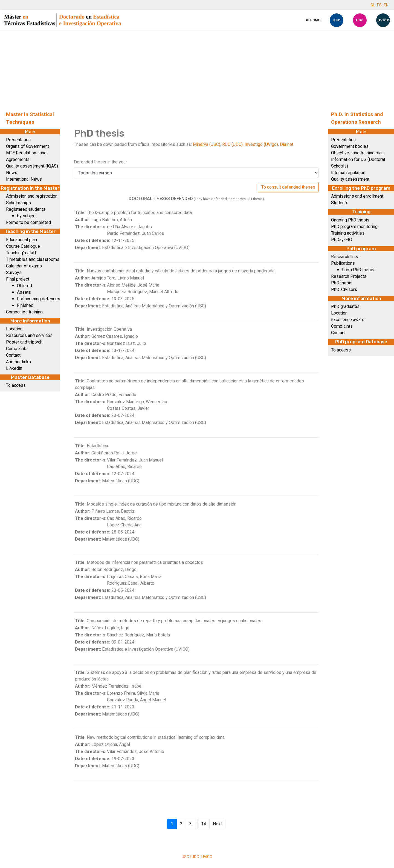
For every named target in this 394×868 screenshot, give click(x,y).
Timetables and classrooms (33, 259)
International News (24, 179)
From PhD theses (359, 270)
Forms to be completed (28, 222)
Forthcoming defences (39, 299)
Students (340, 203)
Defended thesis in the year (100, 162)
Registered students (26, 209)
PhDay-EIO (342, 240)
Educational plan (21, 240)
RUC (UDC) (232, 144)
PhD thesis (342, 283)
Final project (18, 279)
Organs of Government (27, 146)
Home (313, 20)
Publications (343, 263)
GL (373, 5)
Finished (25, 305)
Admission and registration (32, 196)
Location (14, 329)
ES (379, 5)
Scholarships (18, 203)
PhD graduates (345, 306)
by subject (27, 216)
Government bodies (350, 146)
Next (217, 824)
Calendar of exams (24, 266)
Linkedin (14, 368)
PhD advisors (344, 289)
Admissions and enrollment (357, 196)
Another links (18, 362)
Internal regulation (348, 173)
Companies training (24, 312)
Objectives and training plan (357, 153)
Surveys (14, 272)
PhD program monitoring (354, 227)
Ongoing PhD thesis (350, 220)
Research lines (345, 257)
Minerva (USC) (207, 144)
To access (16, 385)
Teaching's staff (21, 253)
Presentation (18, 140)
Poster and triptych (24, 342)
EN (386, 5)
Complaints (17, 349)
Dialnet (287, 144)
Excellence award (348, 320)
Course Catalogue (23, 246)
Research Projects (349, 276)
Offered (24, 286)
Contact (13, 355)
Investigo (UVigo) (261, 144)
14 (204, 824)
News (12, 173)
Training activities (348, 233)
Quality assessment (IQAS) (32, 166)
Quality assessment (350, 179)
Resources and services (29, 335)
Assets (24, 292)
